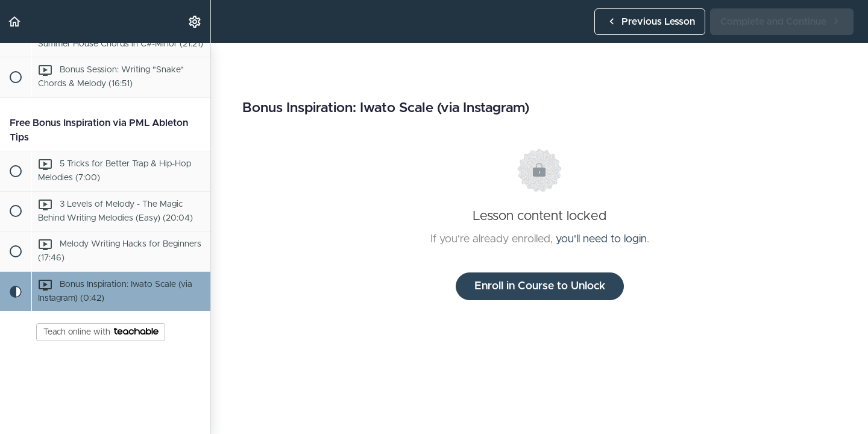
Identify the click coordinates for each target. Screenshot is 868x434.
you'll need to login (601, 239)
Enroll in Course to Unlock (540, 286)
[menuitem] (195, 21)
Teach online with (101, 332)
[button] (15, 21)
